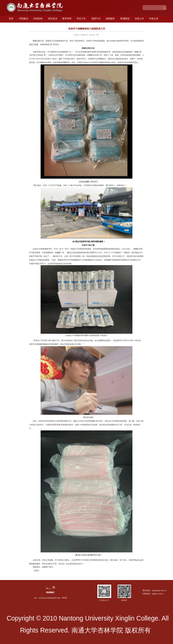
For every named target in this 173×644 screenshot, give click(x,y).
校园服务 (110, 19)
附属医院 (125, 19)
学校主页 (154, 19)
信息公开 (139, 19)
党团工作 (96, 19)
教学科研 (67, 19)
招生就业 (53, 19)
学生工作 (81, 19)
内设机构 (38, 19)
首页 (11, 19)
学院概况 (24, 19)
